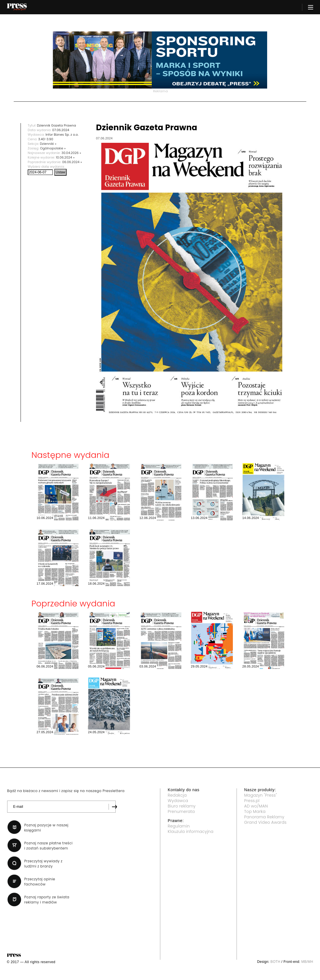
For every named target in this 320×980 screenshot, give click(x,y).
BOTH (276, 962)
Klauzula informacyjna (191, 831)
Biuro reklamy (182, 806)
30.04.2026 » (71, 153)
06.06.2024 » (72, 162)
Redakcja (177, 795)
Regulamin (179, 826)
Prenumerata (181, 811)
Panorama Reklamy (264, 817)
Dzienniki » (48, 144)
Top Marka (255, 811)
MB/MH (307, 962)
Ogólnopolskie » (53, 148)
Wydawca (178, 801)
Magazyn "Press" (261, 795)
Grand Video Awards (265, 822)
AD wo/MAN (256, 806)
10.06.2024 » (65, 157)
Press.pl (252, 801)
